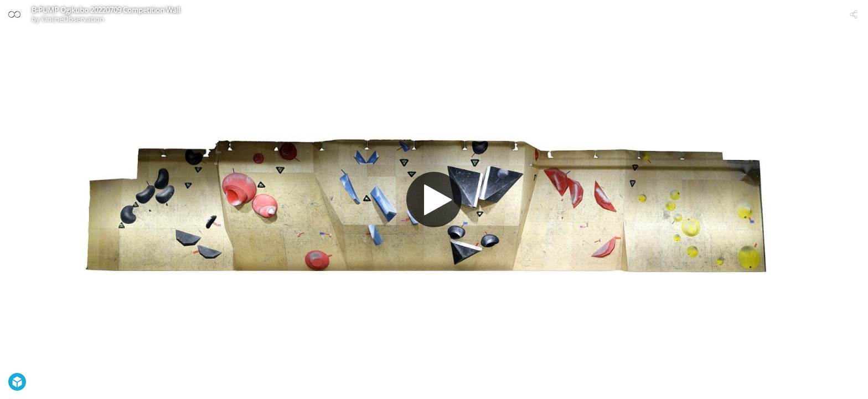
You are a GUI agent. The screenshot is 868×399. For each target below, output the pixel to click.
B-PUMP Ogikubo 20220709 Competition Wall (106, 10)
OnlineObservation (73, 19)
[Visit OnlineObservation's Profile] (14, 14)
